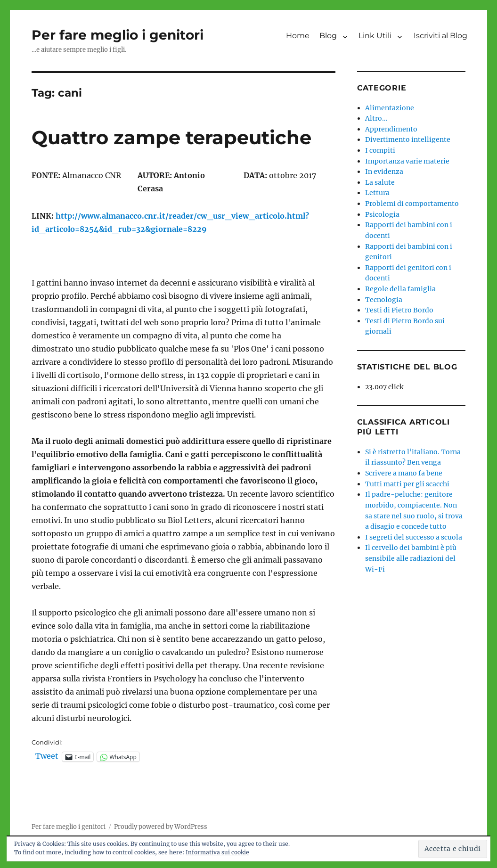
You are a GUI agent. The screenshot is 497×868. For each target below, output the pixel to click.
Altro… (376, 118)
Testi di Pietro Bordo (399, 310)
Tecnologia (384, 300)
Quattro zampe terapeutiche (171, 137)
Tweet (47, 756)
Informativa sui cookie (217, 852)
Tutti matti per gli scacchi (407, 484)
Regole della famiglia (400, 289)
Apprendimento (391, 129)
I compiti (380, 150)
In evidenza (384, 172)
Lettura (377, 193)
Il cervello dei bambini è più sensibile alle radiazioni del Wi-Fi (411, 558)
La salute (380, 182)
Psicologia (382, 214)
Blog (328, 36)
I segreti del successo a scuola (414, 537)
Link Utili (375, 36)
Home (298, 36)
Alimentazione (390, 108)
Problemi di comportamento (412, 204)
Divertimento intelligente (408, 139)
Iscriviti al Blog (440, 36)
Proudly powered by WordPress (161, 827)
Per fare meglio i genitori (118, 35)
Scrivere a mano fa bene (404, 473)
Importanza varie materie (407, 161)
